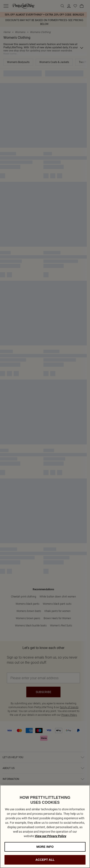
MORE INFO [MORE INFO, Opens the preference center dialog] (45, 848)
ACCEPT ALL (45, 861)
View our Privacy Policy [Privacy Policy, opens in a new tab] (51, 838)
